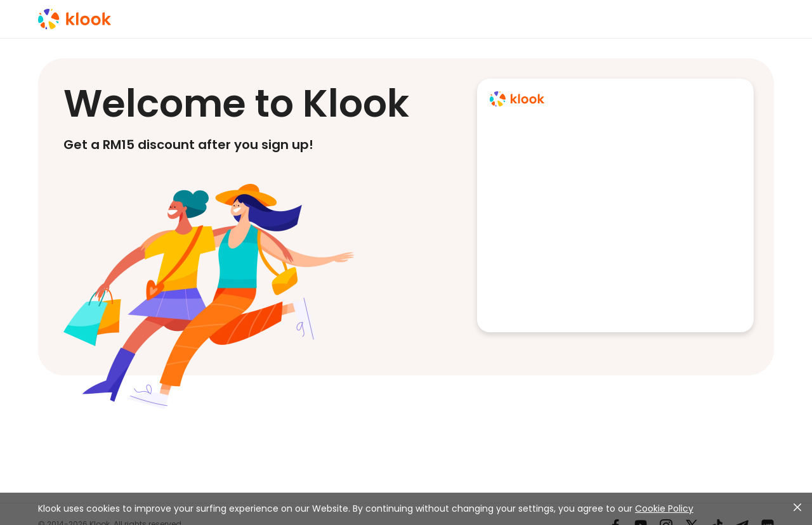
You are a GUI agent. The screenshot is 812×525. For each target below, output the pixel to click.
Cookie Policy (664, 509)
